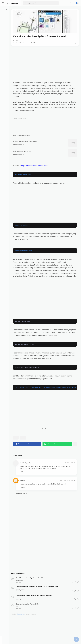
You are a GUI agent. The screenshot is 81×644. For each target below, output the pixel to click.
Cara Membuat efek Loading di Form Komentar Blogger (47, 620)
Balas (35, 495)
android (36, 459)
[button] (4, 3)
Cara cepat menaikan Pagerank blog (41, 629)
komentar (36, 623)
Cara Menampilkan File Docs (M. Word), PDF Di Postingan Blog (50, 611)
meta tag (31, 605)
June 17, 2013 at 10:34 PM (68, 484)
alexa (28, 459)
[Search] (41, 3)
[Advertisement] (51, 62)
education (35, 614)
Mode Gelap (73, 3)
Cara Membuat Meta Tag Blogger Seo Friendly (44, 603)
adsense (31, 623)
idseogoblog (13, 3)
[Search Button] (26, 3)
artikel (30, 614)
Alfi (30, 40)
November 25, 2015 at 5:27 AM (66, 503)
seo (35, 605)
